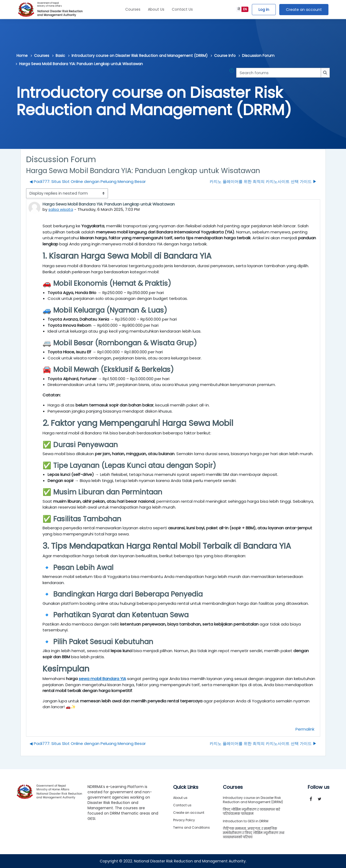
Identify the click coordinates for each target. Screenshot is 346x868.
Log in (264, 10)
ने (239, 9)
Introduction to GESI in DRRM (246, 821)
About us (180, 798)
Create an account (304, 10)
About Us (156, 9)
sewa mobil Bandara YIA (102, 679)
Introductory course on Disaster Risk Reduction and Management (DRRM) (140, 56)
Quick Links (186, 787)
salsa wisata (61, 209)
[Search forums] (279, 73)
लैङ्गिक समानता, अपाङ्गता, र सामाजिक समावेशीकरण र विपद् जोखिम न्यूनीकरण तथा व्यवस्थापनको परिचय (254, 833)
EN (245, 9)
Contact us (182, 805)
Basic (60, 56)
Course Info (225, 56)
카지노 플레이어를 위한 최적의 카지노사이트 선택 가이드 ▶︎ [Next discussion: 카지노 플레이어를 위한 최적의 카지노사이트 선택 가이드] (263, 181)
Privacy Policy (184, 820)
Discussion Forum (258, 56)
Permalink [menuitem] (305, 729)
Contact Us (182, 9)
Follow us (319, 787)
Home (22, 56)
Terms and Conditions (191, 827)
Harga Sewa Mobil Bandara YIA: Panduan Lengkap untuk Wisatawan (81, 64)
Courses (133, 9)
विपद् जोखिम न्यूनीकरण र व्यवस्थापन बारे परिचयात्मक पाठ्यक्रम (251, 812)
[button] (233, 73)
